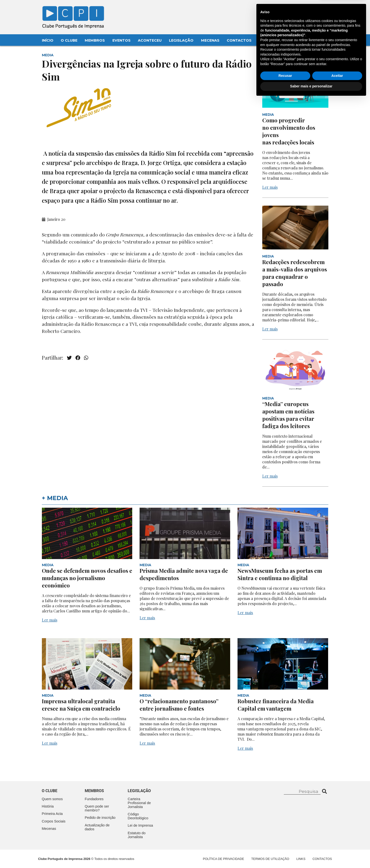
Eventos (121, 40)
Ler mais (270, 187)
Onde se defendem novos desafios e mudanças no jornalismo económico (87, 578)
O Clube (69, 40)
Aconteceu (150, 40)
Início (48, 40)
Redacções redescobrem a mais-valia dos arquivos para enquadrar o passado (295, 273)
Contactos (239, 40)
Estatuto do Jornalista (137, 835)
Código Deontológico (138, 816)
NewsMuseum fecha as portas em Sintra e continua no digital (280, 574)
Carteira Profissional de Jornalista (139, 803)
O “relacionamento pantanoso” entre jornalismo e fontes (179, 705)
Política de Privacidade (224, 859)
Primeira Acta (52, 814)
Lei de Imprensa (140, 825)
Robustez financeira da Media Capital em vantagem (276, 705)
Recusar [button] (285, 844)
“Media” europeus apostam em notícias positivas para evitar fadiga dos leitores (288, 415)
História (48, 806)
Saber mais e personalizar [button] (311, 855)
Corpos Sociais (54, 821)
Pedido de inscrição (100, 818)
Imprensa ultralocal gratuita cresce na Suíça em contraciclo (81, 705)
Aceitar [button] (337, 844)
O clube (50, 791)
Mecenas (210, 40)
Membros (95, 40)
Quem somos (52, 799)
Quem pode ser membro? (97, 808)
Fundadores (94, 799)
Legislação (181, 40)
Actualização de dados (97, 827)
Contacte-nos (314, 9)
